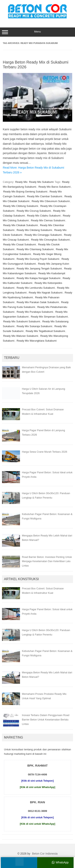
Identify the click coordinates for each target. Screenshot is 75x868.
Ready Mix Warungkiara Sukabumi (37, 341)
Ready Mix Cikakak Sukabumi (20, 225)
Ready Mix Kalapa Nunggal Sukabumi (38, 278)
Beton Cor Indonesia (45, 854)
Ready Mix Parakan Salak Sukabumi (38, 302)
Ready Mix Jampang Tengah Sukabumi (39, 269)
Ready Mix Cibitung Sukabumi (21, 206)
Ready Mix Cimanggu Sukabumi (43, 235)
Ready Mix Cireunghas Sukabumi (50, 240)
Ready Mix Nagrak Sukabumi (46, 293)
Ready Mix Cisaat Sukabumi (19, 244)
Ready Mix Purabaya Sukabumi (35, 312)
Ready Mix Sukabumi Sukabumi (22, 321)
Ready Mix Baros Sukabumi (54, 187)
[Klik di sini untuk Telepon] (38, 781)
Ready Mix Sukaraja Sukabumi (34, 326)
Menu (37, 32)
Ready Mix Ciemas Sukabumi (48, 220)
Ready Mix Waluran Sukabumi (21, 336)
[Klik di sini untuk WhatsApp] (37, 787)
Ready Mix (21, 182)
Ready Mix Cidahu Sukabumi (44, 216)
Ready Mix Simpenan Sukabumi (49, 317)
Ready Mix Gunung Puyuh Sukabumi (38, 259)
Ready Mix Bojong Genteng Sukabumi (25, 192)
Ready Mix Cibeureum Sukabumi (51, 201)
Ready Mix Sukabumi (41, 182)
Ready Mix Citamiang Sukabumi (35, 249)
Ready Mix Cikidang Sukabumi (34, 230)
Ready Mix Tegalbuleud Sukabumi (45, 331)
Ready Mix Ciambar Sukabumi (45, 196)
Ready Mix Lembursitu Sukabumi (36, 288)
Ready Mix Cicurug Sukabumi (34, 211)
